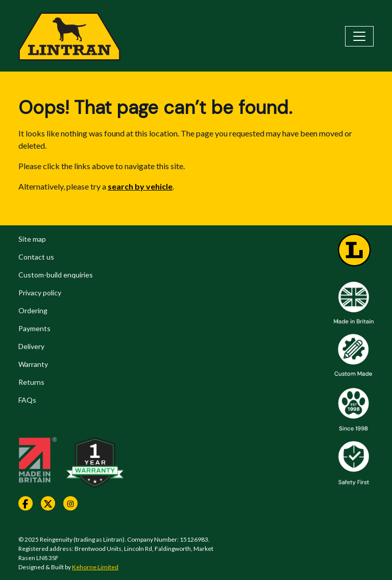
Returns (31, 382)
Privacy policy (40, 293)
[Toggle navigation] (359, 36)
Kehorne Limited (95, 567)
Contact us (36, 257)
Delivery (31, 346)
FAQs (27, 400)
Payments (34, 328)
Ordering (33, 310)
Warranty (33, 364)
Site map (32, 239)
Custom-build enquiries (56, 275)
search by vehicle (140, 186)
